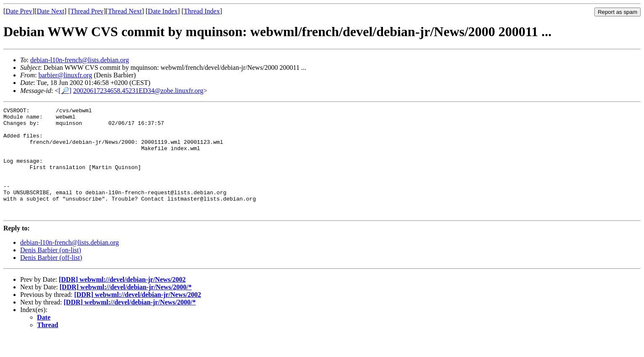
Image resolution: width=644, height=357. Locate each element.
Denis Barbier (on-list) (51, 271)
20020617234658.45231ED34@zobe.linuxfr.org (138, 91)
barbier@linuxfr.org (65, 75)
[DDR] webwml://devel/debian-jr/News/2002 (122, 301)
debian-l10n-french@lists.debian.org (80, 60)
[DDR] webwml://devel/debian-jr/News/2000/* (126, 308)
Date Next (51, 11)
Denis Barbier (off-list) (51, 279)
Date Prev (19, 11)
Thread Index (202, 11)
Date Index (163, 11)
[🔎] (65, 91)
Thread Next (125, 11)
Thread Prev (87, 11)
